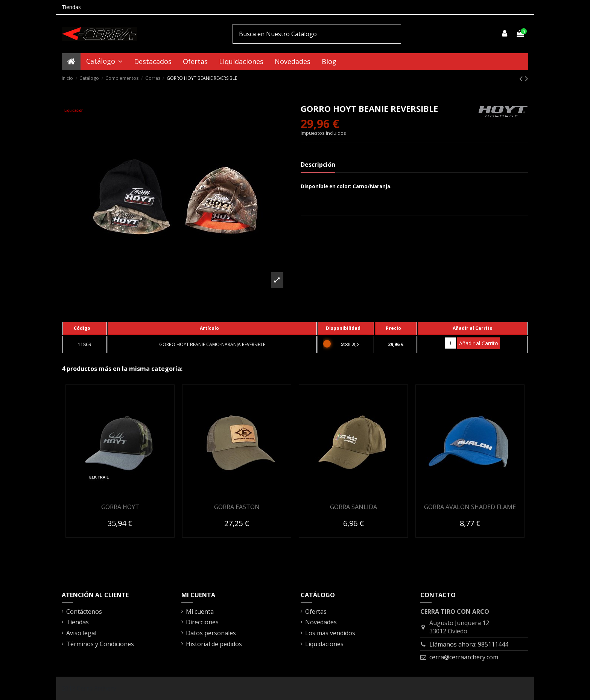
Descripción (318, 165)
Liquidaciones (324, 644)
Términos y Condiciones (100, 644)
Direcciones (202, 622)
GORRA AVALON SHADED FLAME (470, 507)
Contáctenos (84, 612)
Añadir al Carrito (479, 343)
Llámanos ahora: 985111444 (469, 644)
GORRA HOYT (120, 507)
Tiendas (71, 7)
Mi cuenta (200, 612)
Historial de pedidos (214, 644)
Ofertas (316, 612)
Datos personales (211, 633)
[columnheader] (85, 328)
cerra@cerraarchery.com (464, 657)
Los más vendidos (330, 633)
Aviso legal (81, 633)
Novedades (321, 622)
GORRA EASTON (237, 507)
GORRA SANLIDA (354, 507)
